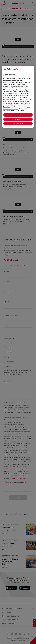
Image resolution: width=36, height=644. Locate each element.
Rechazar (18, 119)
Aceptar (18, 115)
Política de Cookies (14, 105)
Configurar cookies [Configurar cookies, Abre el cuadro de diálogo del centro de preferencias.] (18, 123)
